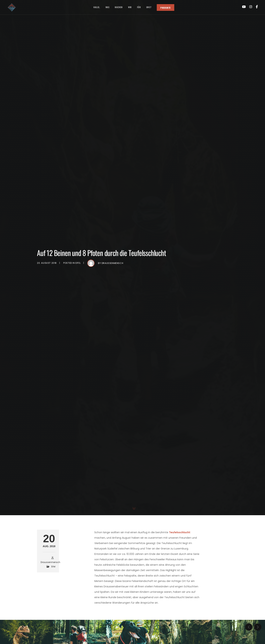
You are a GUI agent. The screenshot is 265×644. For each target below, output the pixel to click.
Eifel (78, 263)
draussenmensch (112, 263)
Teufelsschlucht (180, 532)
